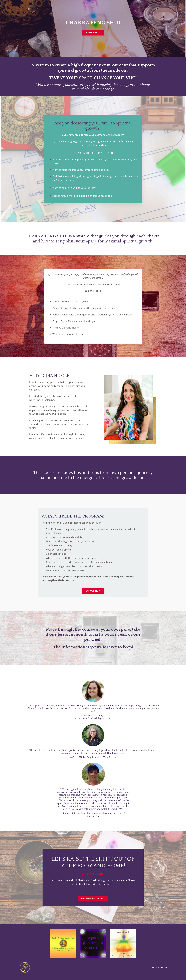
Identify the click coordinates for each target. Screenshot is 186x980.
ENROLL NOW (93, 32)
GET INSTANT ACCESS (93, 903)
